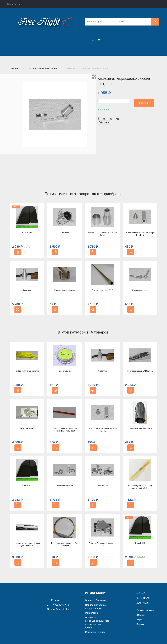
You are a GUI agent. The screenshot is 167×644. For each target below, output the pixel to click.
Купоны (141, 624)
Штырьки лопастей (140, 290)
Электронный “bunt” (65, 486)
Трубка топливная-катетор (27, 371)
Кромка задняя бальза (65, 290)
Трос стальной (65, 371)
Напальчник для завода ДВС (140, 428)
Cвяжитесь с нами (95, 632)
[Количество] (114, 101)
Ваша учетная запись (143, 598)
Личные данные (145, 610)
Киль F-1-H (27, 233)
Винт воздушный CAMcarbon (140, 371)
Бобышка (65, 233)
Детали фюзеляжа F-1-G (102, 290)
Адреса (140, 620)
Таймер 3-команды (27, 428)
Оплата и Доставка (96, 600)
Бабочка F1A (102, 486)
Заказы (141, 615)
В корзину (144, 103)
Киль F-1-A (27, 486)
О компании (92, 613)
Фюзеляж (27, 290)
